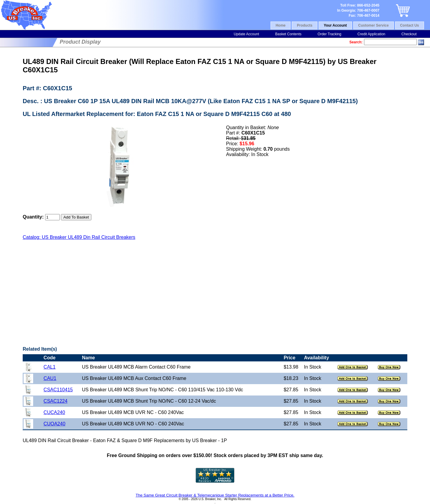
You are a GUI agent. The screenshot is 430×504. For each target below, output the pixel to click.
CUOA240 (54, 424)
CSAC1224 (56, 401)
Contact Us (410, 25)
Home (281, 25)
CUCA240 (54, 412)
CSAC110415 (58, 390)
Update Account (247, 34)
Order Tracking (330, 34)
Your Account (335, 25)
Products (305, 25)
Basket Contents (288, 34)
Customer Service (374, 25)
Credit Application (371, 34)
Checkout (409, 34)
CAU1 (50, 378)
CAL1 (50, 367)
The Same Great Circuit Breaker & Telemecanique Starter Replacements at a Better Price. (215, 495)
